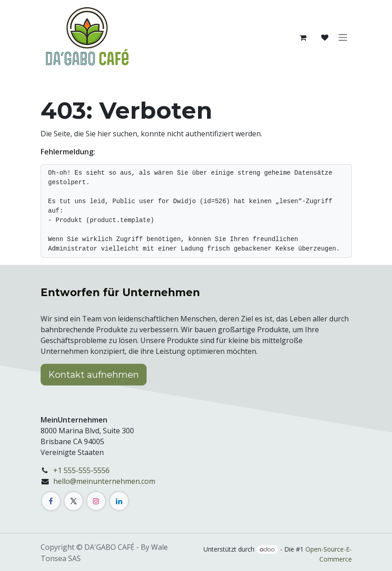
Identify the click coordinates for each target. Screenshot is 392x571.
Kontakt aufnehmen (94, 375)
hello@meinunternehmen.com (104, 481)
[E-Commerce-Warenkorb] (303, 37)
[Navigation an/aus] (343, 38)
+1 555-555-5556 (81, 470)
